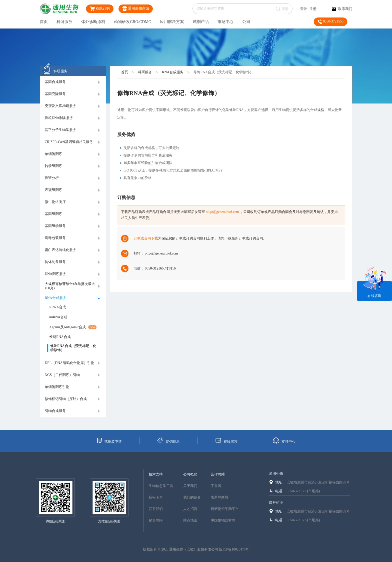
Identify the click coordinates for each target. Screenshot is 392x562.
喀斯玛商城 (219, 497)
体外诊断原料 (93, 22)
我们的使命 (192, 497)
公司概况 (190, 474)
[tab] (73, 82)
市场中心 (225, 22)
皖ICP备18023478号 (234, 549)
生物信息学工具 (161, 486)
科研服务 (64, 22)
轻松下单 (156, 497)
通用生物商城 (136, 9)
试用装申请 (109, 440)
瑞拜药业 (276, 503)
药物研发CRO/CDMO (133, 22)
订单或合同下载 (146, 238)
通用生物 (276, 474)
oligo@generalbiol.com (222, 212)
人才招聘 (190, 509)
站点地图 (190, 520)
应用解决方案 (172, 22)
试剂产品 (201, 22)
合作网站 (218, 474)
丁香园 (216, 486)
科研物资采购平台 (225, 509)
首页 (44, 22)
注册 (313, 9)
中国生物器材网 (223, 520)
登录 (303, 9)
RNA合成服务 (173, 72)
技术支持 (156, 474)
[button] (73, 82)
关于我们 (190, 486)
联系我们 (342, 9)
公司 (246, 22)
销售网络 (156, 520)
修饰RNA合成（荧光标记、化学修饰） (223, 72)
